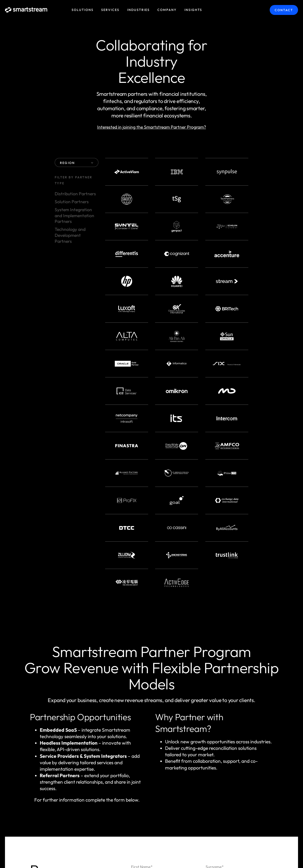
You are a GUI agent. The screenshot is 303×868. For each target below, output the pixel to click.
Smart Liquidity (218, 672)
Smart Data (149, 699)
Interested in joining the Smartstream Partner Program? (152, 127)
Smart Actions (244, 685)
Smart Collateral (157, 685)
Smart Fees (202, 685)
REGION (76, 163)
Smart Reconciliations (162, 672)
